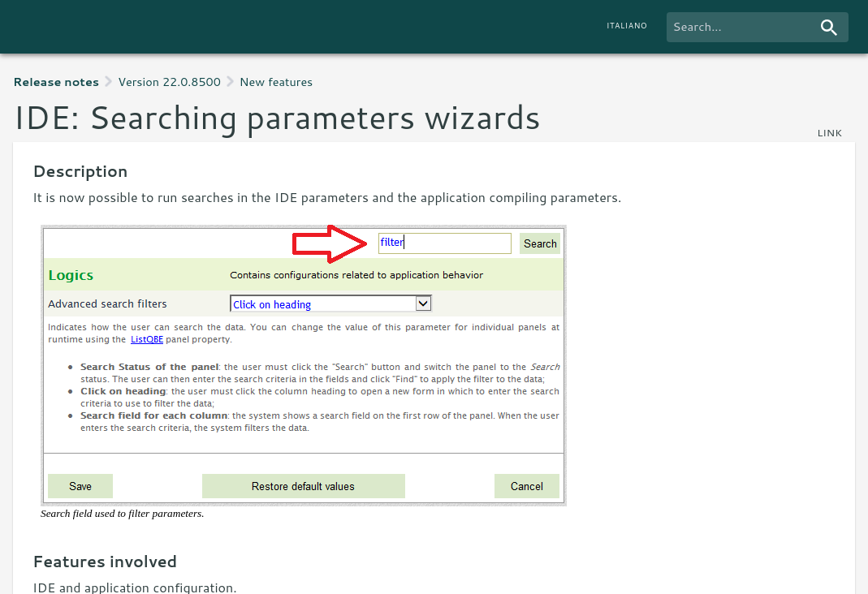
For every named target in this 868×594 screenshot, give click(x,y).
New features (276, 82)
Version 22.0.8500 (169, 82)
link (829, 132)
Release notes (56, 82)
